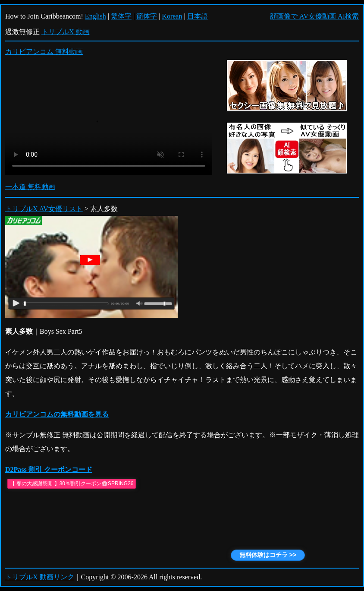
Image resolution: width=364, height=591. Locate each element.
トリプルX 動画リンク (40, 577)
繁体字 (121, 16)
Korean (172, 16)
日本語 (198, 16)
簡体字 (147, 16)
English (96, 16)
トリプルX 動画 (66, 32)
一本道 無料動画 (30, 187)
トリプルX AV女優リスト (44, 209)
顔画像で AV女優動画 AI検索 (314, 16)
